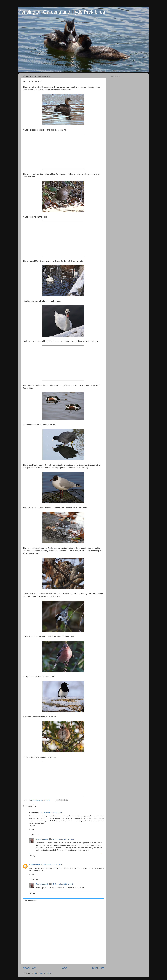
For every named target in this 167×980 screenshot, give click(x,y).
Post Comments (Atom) (43, 973)
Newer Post (29, 968)
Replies (35, 835)
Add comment (30, 901)
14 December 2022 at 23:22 (63, 839)
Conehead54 (34, 865)
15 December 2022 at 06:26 (51, 865)
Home (64, 968)
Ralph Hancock (42, 839)
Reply (32, 829)
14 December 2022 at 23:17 (51, 812)
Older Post (98, 968)
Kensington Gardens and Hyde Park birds (62, 12)
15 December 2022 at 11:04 (63, 884)
